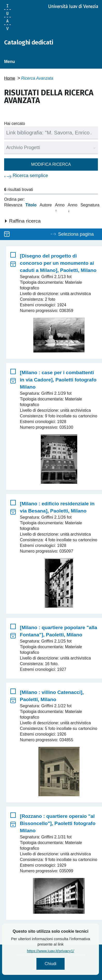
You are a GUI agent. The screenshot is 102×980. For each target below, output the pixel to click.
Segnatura (90, 205)
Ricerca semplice (30, 176)
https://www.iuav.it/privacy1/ (60, 951)
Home (10, 78)
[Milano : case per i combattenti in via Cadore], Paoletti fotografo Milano (58, 380)
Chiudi (60, 964)
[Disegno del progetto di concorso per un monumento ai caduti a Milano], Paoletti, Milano (58, 263)
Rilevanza (13, 205)
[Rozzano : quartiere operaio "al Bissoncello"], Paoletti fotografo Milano (58, 823)
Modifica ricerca (51, 164)
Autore (46, 205)
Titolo (31, 205)
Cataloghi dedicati (29, 42)
